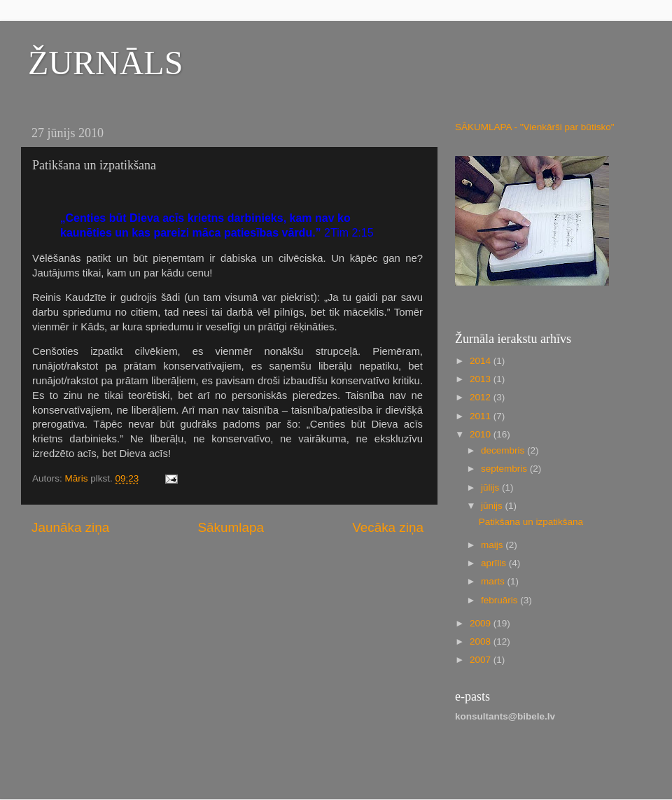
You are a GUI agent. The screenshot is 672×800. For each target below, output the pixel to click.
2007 (482, 660)
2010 (482, 434)
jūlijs (491, 487)
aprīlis (495, 563)
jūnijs (493, 506)
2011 (482, 416)
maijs (493, 545)
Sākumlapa (231, 527)
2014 (482, 361)
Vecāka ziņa (388, 527)
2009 (482, 623)
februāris (500, 600)
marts (494, 581)
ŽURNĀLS (105, 63)
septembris (505, 469)
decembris (504, 450)
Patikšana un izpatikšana (531, 522)
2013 (482, 379)
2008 (482, 641)
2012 (482, 397)
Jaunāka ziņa (70, 527)
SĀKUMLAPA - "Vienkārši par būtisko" (534, 127)
